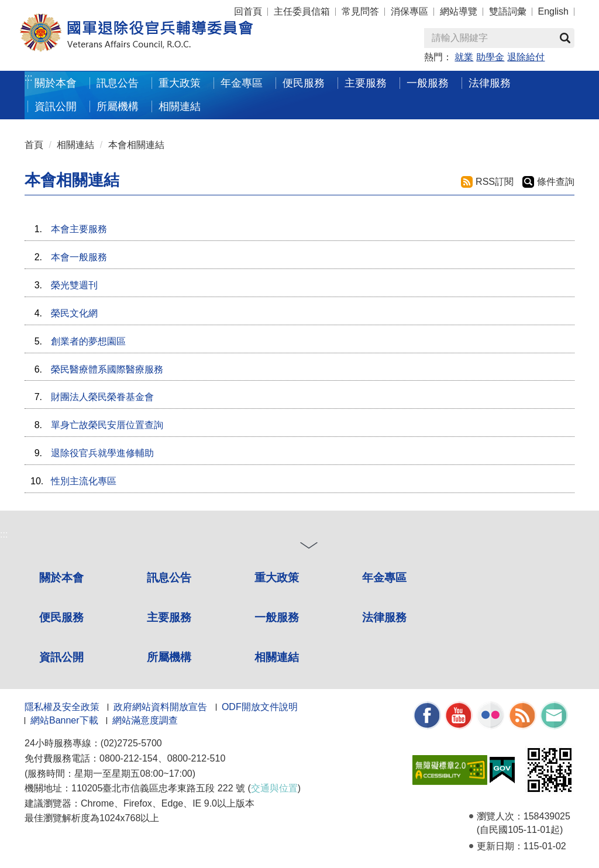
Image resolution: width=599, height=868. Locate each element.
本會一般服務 (79, 257)
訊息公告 (118, 83)
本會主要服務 (79, 229)
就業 (464, 57)
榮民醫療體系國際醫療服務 (107, 369)
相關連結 (180, 106)
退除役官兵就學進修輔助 (102, 453)
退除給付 (526, 57)
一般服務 (428, 83)
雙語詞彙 (508, 11)
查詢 (565, 38)
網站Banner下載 (64, 720)
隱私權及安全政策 (62, 707)
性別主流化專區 (84, 481)
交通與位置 (274, 788)
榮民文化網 (74, 313)
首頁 (34, 145)
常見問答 (360, 11)
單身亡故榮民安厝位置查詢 (107, 425)
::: (28, 77)
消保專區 (409, 11)
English (553, 11)
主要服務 (366, 83)
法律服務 (490, 83)
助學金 (490, 57)
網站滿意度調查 (145, 720)
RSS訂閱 (495, 182)
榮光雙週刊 (74, 285)
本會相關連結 (136, 145)
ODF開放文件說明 (260, 707)
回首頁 (248, 11)
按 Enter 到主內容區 (53, 8)
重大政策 (180, 83)
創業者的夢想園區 (88, 341)
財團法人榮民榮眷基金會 (102, 397)
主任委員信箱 (302, 11)
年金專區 (242, 83)
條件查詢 (556, 182)
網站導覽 (459, 11)
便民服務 (304, 83)
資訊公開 (56, 106)
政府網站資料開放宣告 (160, 707)
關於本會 (56, 83)
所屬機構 (118, 106)
